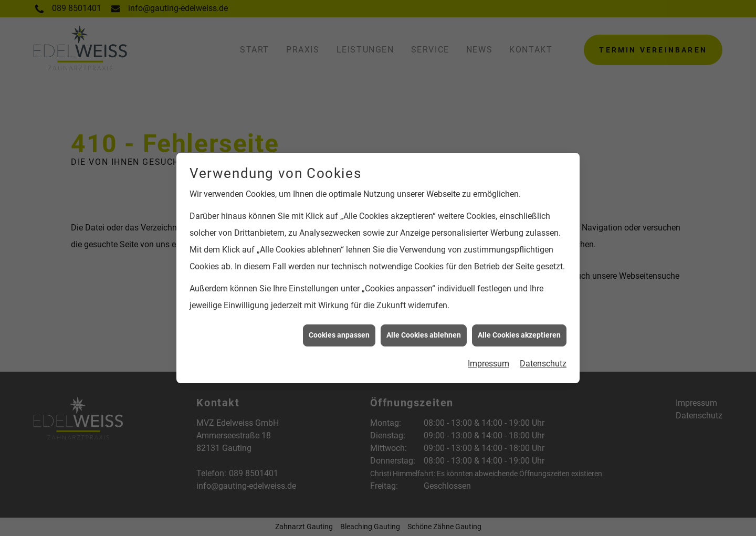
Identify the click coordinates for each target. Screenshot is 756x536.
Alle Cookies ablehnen (424, 333)
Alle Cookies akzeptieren (519, 333)
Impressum (489, 361)
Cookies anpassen (339, 333)
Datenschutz (543, 361)
